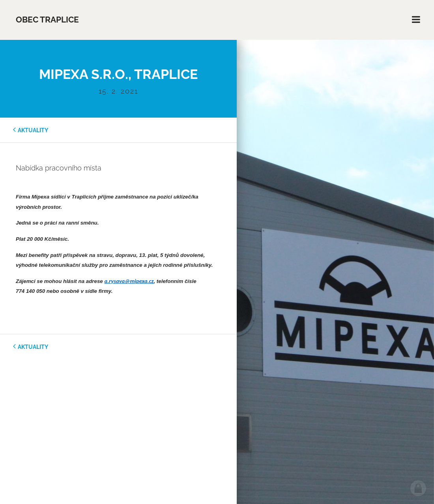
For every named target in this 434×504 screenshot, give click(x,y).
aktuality (33, 130)
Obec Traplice (47, 20)
